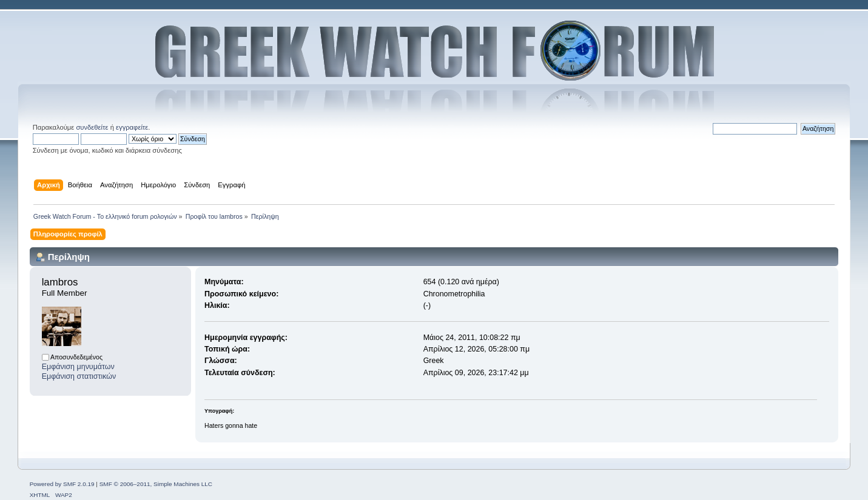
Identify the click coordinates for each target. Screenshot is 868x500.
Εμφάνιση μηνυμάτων (78, 367)
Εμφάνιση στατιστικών (79, 376)
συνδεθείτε (92, 127)
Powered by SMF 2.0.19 (62, 484)
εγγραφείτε (132, 127)
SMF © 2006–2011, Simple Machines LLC (156, 484)
